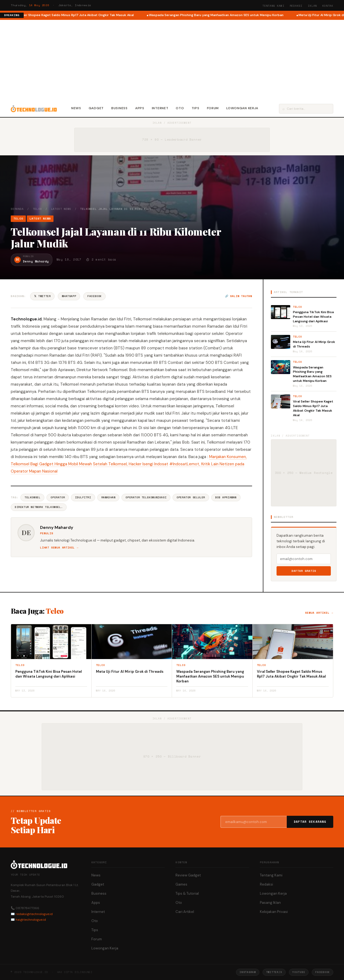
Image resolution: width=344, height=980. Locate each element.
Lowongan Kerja (242, 108)
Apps (140, 108)
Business (119, 108)
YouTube (299, 972)
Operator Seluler (191, 497)
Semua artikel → (319, 613)
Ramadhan (108, 497)
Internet (160, 108)
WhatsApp (69, 296)
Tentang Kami (273, 6)
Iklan (312, 6)
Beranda (17, 209)
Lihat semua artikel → (59, 548)
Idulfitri (83, 497)
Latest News (61, 209)
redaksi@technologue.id (34, 914)
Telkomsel (32, 497)
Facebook (94, 296)
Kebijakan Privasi (274, 912)
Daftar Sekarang (310, 822)
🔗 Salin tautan (239, 296)
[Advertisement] (172, 60)
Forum (213, 108)
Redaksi (296, 6)
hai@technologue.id (31, 920)
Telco (37, 209)
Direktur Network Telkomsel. (39, 507)
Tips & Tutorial (187, 893)
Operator (58, 497)
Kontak (328, 6)
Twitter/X (274, 972)
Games (181, 884)
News (76, 108)
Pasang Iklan (270, 903)
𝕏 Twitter (42, 296)
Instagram (248, 972)
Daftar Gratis (304, 571)
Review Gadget (188, 875)
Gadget (96, 108)
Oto (180, 108)
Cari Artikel (185, 912)
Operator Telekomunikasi (146, 497)
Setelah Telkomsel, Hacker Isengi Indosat (131, 464)
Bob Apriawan (226, 497)
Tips (196, 108)
